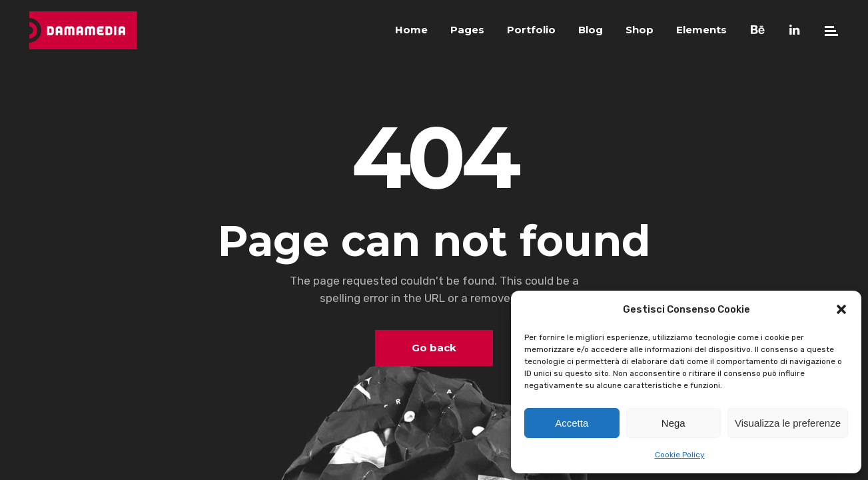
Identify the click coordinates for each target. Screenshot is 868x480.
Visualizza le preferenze (788, 423)
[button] (841, 309)
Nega (673, 423)
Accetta (572, 423)
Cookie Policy (680, 455)
